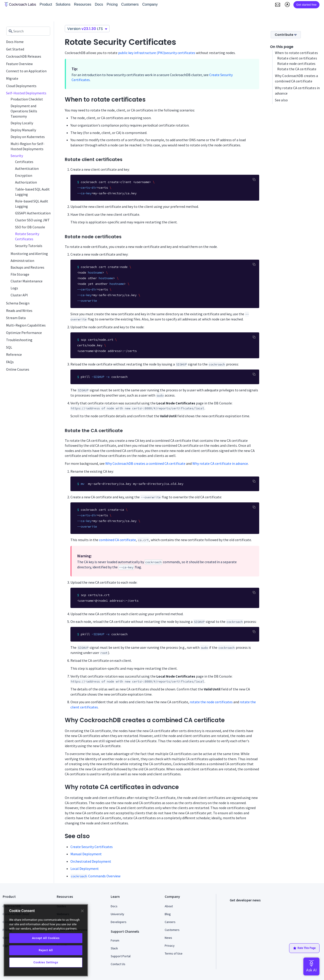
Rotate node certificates (296, 64)
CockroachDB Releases (24, 56)
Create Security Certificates (92, 847)
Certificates (24, 162)
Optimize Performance (24, 333)
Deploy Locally (22, 123)
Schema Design (18, 303)
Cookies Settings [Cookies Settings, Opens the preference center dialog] (46, 962)
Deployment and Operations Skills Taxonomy (24, 111)
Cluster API (19, 295)
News (168, 938)
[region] (46, 940)
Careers (170, 922)
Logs (14, 288)
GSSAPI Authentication (33, 213)
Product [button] (46, 4)
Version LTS (87, 29)
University (117, 914)
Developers (119, 922)
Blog (168, 914)
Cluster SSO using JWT (32, 220)
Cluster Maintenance (27, 281)
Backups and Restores (27, 267)
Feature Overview (19, 64)
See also (281, 100)
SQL (9, 347)
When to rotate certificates (296, 53)
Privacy (170, 946)
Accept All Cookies (46, 938)
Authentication (27, 168)
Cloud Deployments (21, 86)
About (169, 906)
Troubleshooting (19, 340)
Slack (114, 948)
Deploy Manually (23, 130)
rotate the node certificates (211, 702)
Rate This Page (304, 948)
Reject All (46, 950)
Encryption (24, 175)
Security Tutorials (29, 246)
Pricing (112, 4)
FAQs (10, 362)
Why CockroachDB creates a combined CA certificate (145, 463)
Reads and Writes (19, 311)
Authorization (26, 182)
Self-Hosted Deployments (26, 93)
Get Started (15, 49)
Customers (172, 930)
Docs (114, 906)
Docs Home (15, 42)
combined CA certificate (117, 540)
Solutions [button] (63, 4)
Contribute (286, 35)
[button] (278, 5)
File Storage (20, 274)
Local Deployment (85, 869)
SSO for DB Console (30, 227)
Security (17, 156)
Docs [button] (99, 4)
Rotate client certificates (297, 58)
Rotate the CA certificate (297, 69)
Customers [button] (130, 4)
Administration (22, 261)
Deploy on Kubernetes (28, 137)
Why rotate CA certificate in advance (220, 463)
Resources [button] (83, 4)
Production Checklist (27, 99)
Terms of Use (174, 953)
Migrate (12, 78)
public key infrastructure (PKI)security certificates (157, 53)
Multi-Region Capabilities (26, 325)
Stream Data (16, 318)
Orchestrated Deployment (91, 861)
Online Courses (18, 369)
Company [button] (150, 4)
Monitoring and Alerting (29, 254)
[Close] (82, 911)
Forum (115, 940)
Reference (14, 354)
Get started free (306, 5)
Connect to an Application (26, 71)
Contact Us (118, 964)
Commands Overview (95, 876)
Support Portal (121, 956)
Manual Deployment (86, 854)
